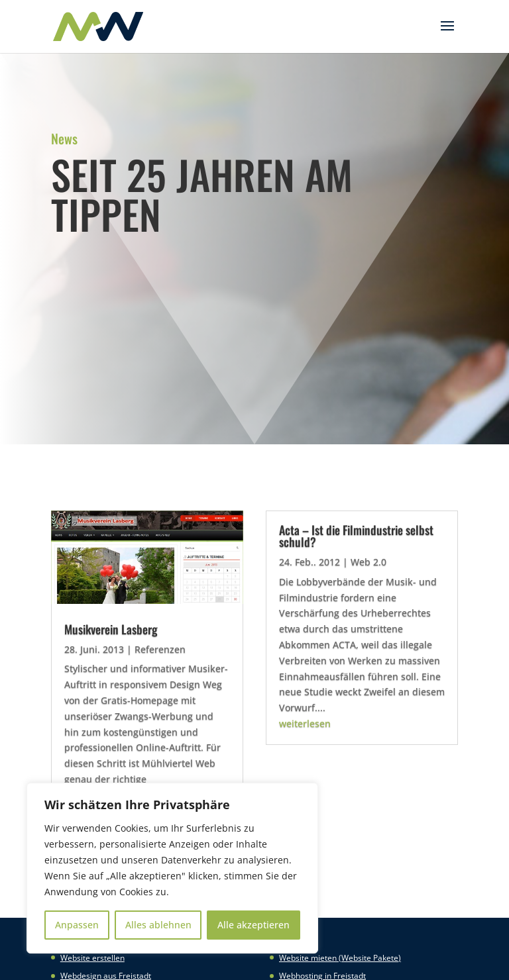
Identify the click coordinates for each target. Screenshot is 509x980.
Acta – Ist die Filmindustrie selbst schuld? (356, 536)
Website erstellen (92, 958)
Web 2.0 (368, 562)
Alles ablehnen (158, 925)
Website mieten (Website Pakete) (340, 958)
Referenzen (160, 649)
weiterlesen (305, 723)
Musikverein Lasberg (111, 629)
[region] (172, 868)
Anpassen (77, 925)
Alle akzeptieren (254, 925)
